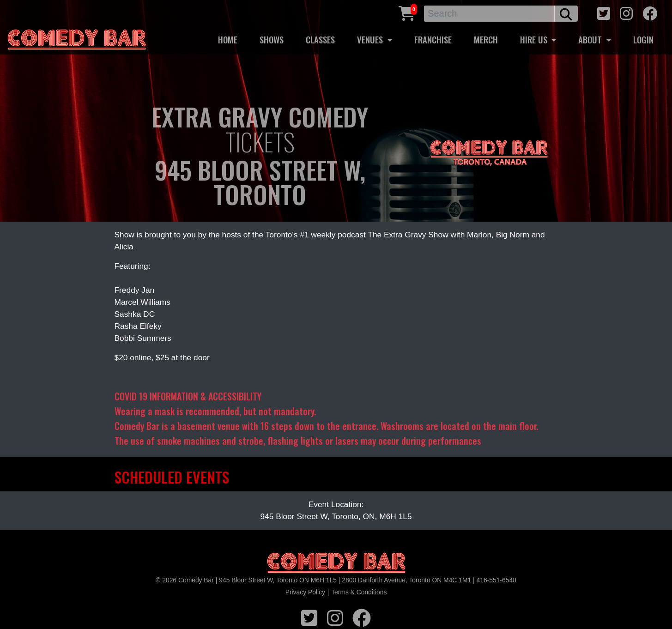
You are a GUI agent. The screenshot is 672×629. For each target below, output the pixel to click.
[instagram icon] (626, 12)
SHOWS (272, 39)
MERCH (486, 39)
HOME (228, 39)
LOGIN (643, 39)
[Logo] (336, 563)
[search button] (566, 14)
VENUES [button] (371, 39)
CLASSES (320, 39)
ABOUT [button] (591, 39)
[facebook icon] (650, 12)
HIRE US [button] (535, 39)
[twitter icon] (604, 12)
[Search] (489, 14)
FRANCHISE (433, 39)
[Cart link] (407, 12)
